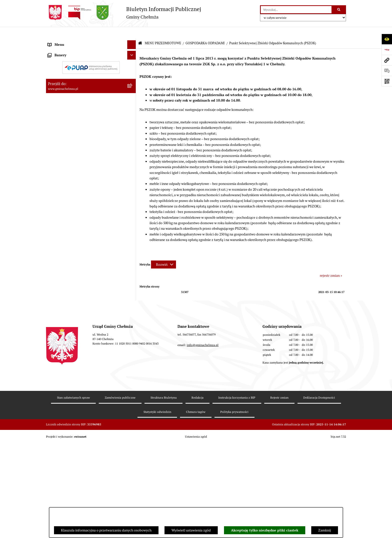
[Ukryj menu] (132, 33)
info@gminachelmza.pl (203, 472)
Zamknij (325, 530)
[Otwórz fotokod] (387, 81)
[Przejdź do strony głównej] (123, 13)
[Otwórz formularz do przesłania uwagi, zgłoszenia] (387, 71)
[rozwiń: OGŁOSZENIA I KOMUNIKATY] (132, 53)
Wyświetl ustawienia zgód (191, 530)
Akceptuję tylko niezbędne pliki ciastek (265, 530)
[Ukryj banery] (132, 390)
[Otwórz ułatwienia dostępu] (387, 39)
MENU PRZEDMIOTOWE (163, 31)
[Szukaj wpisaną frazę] (339, 10)
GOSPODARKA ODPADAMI (205, 31)
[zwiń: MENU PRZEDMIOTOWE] (132, 42)
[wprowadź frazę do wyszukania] (296, 10)
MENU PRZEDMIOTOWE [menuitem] (67, 42)
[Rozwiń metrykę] (163, 253)
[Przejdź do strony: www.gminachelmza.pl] (387, 60)
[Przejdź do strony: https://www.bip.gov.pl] (387, 50)
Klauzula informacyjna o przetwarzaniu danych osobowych (106, 530)
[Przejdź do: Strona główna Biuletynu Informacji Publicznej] (140, 32)
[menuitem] (91, 54)
